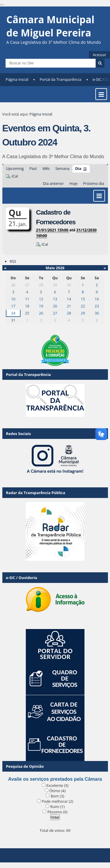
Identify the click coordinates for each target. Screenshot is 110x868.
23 (97, 306)
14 (69, 299)
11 (27, 299)
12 (41, 299)
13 (55, 299)
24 (13, 313)
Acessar (99, 55)
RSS (13, 261)
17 (13, 306)
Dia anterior (53, 183)
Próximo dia (94, 183)
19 (41, 306)
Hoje (74, 183)
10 (13, 299)
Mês (46, 168)
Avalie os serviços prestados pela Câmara (55, 779)
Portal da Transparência (60, 79)
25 (27, 313)
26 (41, 313)
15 (83, 299)
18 (27, 306)
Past (33, 168)
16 (97, 299)
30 (69, 285)
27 (27, 285)
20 (55, 306)
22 (83, 306)
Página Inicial (17, 79)
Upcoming (15, 168)
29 (55, 285)
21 (69, 306)
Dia (78, 168)
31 (13, 320)
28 (41, 285)
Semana (62, 168)
